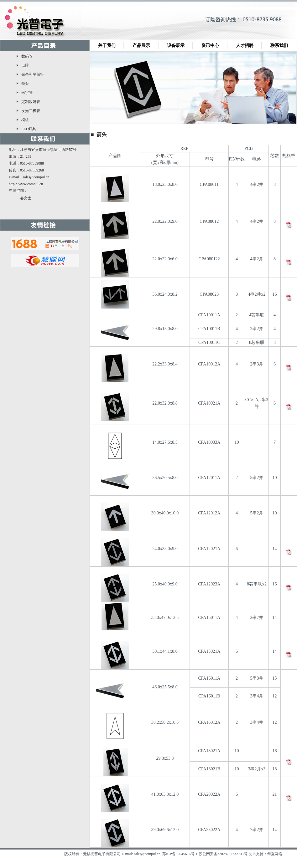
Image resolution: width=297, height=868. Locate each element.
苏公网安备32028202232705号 (223, 854)
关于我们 (107, 46)
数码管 (27, 56)
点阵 (25, 65)
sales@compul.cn (36, 177)
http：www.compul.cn (26, 184)
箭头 (25, 84)
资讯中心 (210, 46)
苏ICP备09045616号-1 (180, 854)
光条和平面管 (33, 74)
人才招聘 (245, 46)
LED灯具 (29, 129)
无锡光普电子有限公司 (38, 23)
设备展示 (176, 46)
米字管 (27, 93)
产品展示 (141, 46)
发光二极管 (31, 111)
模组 (25, 120)
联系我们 (279, 46)
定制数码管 (31, 102)
